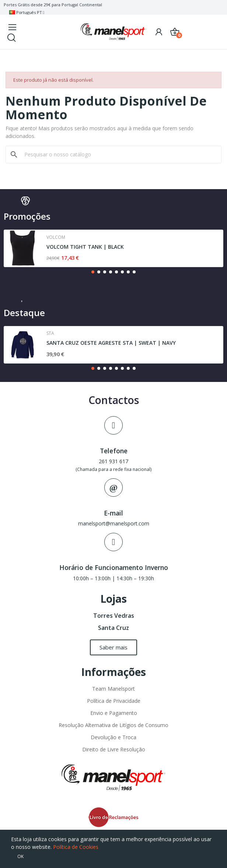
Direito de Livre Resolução (114, 749)
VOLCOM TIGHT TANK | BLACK (85, 247)
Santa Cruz (113, 628)
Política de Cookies (76, 847)
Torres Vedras (114, 616)
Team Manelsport (113, 689)
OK (20, 856)
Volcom (56, 237)
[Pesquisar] (118, 155)
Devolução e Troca (113, 737)
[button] (93, 272)
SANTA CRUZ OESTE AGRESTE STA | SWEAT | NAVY (111, 343)
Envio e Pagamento (114, 713)
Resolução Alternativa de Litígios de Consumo (113, 725)
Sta (50, 333)
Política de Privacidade (114, 701)
